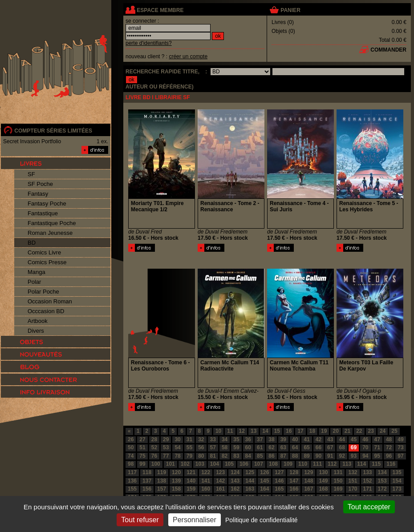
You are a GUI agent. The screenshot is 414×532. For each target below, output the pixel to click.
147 (294, 481)
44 (342, 439)
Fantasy (38, 194)
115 (376, 464)
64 (295, 447)
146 (279, 481)
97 (400, 456)
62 (271, 447)
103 (200, 464)
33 (213, 439)
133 (368, 472)
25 (394, 431)
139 (176, 481)
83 (236, 456)
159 (191, 489)
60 (248, 447)
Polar (34, 282)
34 (225, 439)
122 (206, 472)
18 (312, 431)
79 (189, 456)
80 (201, 456)
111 (317, 464)
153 (382, 481)
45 (354, 439)
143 (235, 481)
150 (338, 481)
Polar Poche (43, 292)
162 (235, 489)
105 (229, 464)
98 (131, 464)
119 (162, 472)
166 (294, 489)
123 (220, 472)
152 (368, 481)
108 (273, 464)
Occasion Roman (50, 301)
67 (330, 447)
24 (383, 431)
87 (283, 456)
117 (132, 472)
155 (132, 489)
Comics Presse (47, 262)
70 (365, 447)
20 (335, 431)
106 (244, 464)
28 (154, 439)
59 (236, 447)
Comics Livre (44, 252)
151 (353, 481)
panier (290, 10)
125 (250, 472)
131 (338, 472)
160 (206, 489)
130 (323, 472)
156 (147, 489)
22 (359, 431)
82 (225, 456)
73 (400, 447)
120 (176, 472)
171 (368, 489)
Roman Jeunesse (50, 233)
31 (189, 439)
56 (201, 447)
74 (131, 456)
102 (185, 464)
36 (248, 439)
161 (220, 489)
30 (177, 439)
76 (154, 456)
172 (382, 489)
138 (162, 481)
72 (389, 447)
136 (132, 481)
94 (365, 456)
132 (353, 472)
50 (131, 447)
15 (277, 431)
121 (191, 472)
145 (264, 481)
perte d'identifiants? (149, 43)
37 (260, 439)
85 (260, 456)
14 (265, 431)
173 (397, 489)
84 (248, 456)
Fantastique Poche (52, 223)
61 (260, 447)
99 (142, 464)
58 (225, 447)
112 (332, 464)
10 (218, 431)
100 (156, 464)
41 (306, 439)
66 (319, 447)
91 (330, 456)
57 (213, 447)
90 (319, 456)
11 (230, 431)
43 (330, 439)
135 (397, 472)
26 (131, 439)
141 (206, 481)
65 (306, 447)
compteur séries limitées (53, 131)
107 (259, 464)
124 (235, 472)
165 (279, 489)
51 (142, 447)
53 (166, 447)
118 (147, 472)
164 (264, 489)
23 (371, 431)
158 (176, 489)
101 (170, 464)
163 (250, 489)
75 (142, 456)
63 (283, 447)
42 (319, 439)
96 (389, 456)
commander (388, 50)
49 (400, 439)
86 (271, 456)
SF (31, 174)
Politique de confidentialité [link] (262, 520)
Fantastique (43, 213)
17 (300, 431)
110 (303, 464)
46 (365, 439)
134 (382, 472)
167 (308, 489)
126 (264, 472)
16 (289, 431)
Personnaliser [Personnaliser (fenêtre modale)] (195, 520)
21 (347, 431)
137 (147, 481)
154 (397, 481)
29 (166, 439)
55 (189, 447)
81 (213, 456)
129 (308, 472)
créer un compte (188, 56)
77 (166, 456)
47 (377, 439)
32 (201, 439)
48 (389, 439)
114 (361, 464)
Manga (37, 272)
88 (295, 456)
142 (220, 481)
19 (324, 431)
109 (288, 464)
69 (354, 447)
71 (377, 447)
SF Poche (40, 184)
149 (323, 481)
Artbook (38, 321)
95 (377, 456)
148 (308, 481)
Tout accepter (369, 507)
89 (306, 456)
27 (142, 439)
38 (271, 439)
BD (32, 243)
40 (295, 439)
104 (215, 464)
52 (154, 447)
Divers (36, 331)
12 (242, 431)
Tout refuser (140, 520)
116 (391, 464)
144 (250, 481)
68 (342, 447)
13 (254, 431)
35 (236, 439)
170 (353, 489)
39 (283, 439)
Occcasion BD (46, 311)
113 (347, 464)
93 (354, 456)
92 (342, 456)
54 (177, 447)
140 (191, 481)
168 (323, 489)
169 (338, 489)
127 (279, 472)
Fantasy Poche (47, 204)
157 (162, 489)
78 (177, 456)
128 (294, 472)
